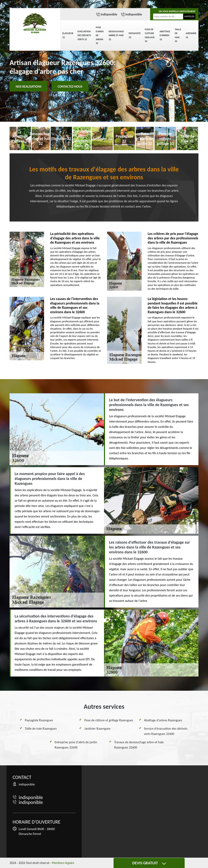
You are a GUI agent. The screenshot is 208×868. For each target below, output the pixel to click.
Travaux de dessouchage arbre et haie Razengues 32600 (139, 745)
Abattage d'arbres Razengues (163, 720)
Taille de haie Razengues (41, 729)
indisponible (109, 14)
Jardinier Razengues (97, 729)
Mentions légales (63, 863)
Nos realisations (29, 87)
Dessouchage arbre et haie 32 (116, 35)
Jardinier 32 (191, 35)
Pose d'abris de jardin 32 (100, 35)
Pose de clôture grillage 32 (150, 35)
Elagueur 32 (68, 35)
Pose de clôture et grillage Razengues (109, 720)
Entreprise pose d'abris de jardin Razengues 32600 (76, 745)
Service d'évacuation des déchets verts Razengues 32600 (166, 731)
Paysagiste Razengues (39, 720)
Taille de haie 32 (178, 35)
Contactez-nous (70, 87)
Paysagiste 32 (135, 35)
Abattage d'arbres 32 (165, 35)
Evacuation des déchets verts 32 (84, 35)
